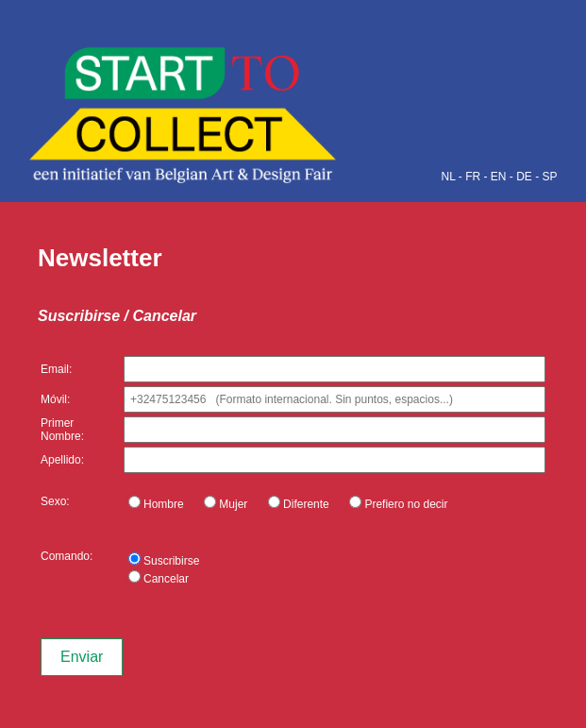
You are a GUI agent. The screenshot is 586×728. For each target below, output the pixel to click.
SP (549, 177)
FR (473, 177)
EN (499, 177)
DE (524, 177)
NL (449, 177)
